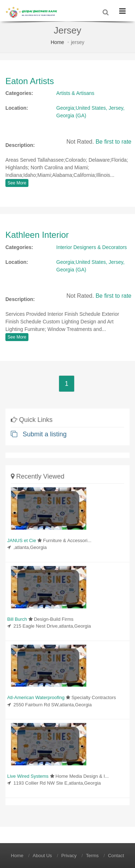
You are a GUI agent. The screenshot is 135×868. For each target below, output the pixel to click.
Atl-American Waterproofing (36, 697)
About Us (42, 856)
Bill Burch (17, 619)
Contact (116, 856)
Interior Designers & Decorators (91, 247)
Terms (92, 856)
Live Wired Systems (28, 776)
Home (57, 42)
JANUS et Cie (22, 540)
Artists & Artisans (75, 93)
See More (17, 183)
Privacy (69, 856)
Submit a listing (39, 434)
